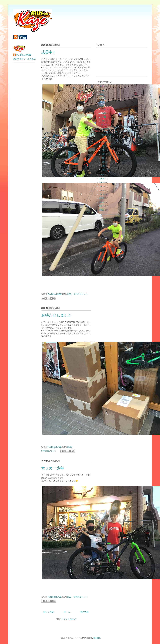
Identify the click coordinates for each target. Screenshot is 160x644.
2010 (102, 210)
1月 (104, 170)
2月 (104, 166)
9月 (104, 121)
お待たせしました (57, 315)
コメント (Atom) (69, 619)
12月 (104, 109)
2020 (102, 106)
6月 (104, 150)
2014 (102, 194)
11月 (104, 113)
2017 (102, 183)
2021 (102, 102)
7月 (104, 146)
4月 (104, 158)
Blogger (97, 638)
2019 (102, 175)
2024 (102, 90)
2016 (102, 186)
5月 (104, 154)
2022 (102, 98)
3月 (104, 162)
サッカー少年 (53, 468)
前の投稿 (84, 612)
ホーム (67, 612)
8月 (104, 142)
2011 (102, 206)
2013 (102, 198)
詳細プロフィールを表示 (24, 59)
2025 (102, 86)
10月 (104, 117)
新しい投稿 (49, 612)
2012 (102, 202)
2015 (102, 190)
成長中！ (49, 52)
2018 (102, 179)
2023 (102, 94)
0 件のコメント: (81, 294)
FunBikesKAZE (24, 55)
